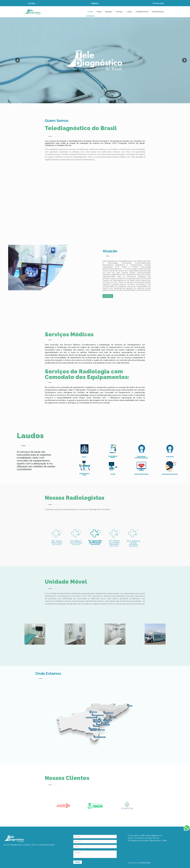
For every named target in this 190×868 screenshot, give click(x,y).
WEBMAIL (95, 3)
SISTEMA (32, 3)
